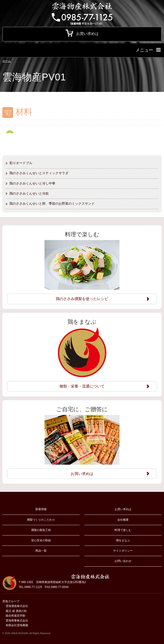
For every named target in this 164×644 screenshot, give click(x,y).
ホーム (7, 61)
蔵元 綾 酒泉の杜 (16, 611)
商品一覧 (41, 551)
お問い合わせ (123, 561)
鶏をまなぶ (123, 540)
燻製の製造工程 (41, 530)
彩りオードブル (21, 163)
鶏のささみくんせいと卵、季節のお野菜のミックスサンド (52, 203)
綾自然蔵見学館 (15, 616)
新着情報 (41, 509)
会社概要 (123, 520)
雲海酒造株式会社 (17, 606)
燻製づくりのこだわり (41, 520)
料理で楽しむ (123, 530)
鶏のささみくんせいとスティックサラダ (39, 173)
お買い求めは (123, 509)
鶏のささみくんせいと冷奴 (29, 193)
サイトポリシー (123, 551)
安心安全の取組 (41, 540)
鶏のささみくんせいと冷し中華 (32, 183)
